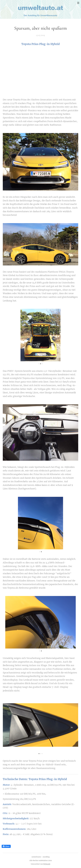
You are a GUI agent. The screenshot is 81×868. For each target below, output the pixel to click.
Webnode (47, 864)
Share (6, 846)
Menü (78, 3)
